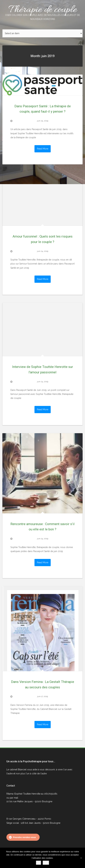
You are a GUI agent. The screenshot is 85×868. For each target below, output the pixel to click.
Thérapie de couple (42, 12)
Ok (39, 863)
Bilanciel (22, 770)
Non (46, 863)
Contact (11, 786)
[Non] (81, 858)
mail (16, 798)
